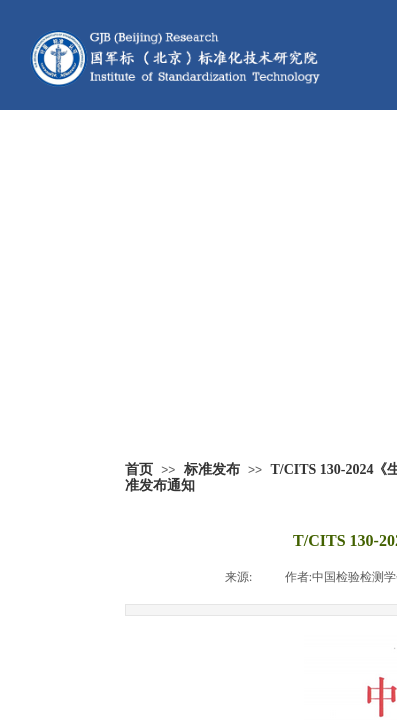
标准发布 (212, 469)
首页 (139, 469)
